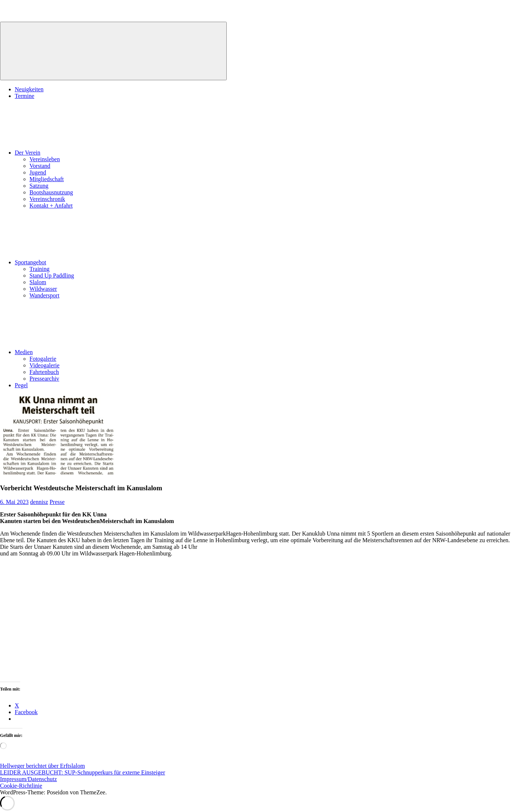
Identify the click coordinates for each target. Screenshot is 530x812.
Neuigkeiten (29, 89)
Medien (79, 352)
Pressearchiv (44, 379)
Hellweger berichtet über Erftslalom (43, 766)
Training (40, 269)
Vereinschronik (47, 199)
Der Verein (83, 153)
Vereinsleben (45, 159)
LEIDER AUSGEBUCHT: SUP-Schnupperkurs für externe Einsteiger (82, 772)
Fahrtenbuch (44, 372)
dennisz (39, 502)
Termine (24, 96)
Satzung (39, 186)
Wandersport (44, 295)
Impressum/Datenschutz (29, 779)
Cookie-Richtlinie (21, 786)
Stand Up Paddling (52, 276)
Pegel (21, 385)
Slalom (38, 282)
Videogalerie (45, 365)
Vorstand (40, 166)
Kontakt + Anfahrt (51, 206)
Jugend (38, 172)
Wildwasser (43, 289)
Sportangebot (86, 262)
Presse (57, 502)
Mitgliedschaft (47, 179)
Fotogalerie (43, 359)
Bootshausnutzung (51, 192)
